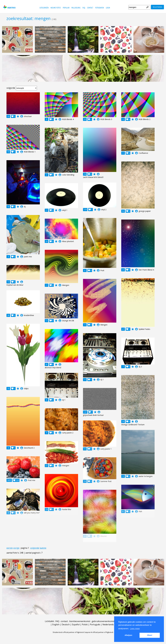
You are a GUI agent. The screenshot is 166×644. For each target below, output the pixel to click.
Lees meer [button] (135, 629)
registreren (158, 7)
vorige (16, 548)
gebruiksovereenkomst (103, 621)
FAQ (84, 8)
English (56, 624)
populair (66, 8)
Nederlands (108, 624)
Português (95, 624)
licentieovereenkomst (80, 621)
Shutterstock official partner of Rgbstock (68, 632)
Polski (85, 624)
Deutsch (66, 624)
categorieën (44, 8)
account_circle (22, 116)
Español (76, 624)
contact (90, 8)
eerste (10, 548)
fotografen (100, 8)
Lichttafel (49, 621)
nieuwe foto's (56, 8)
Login (108, 8)
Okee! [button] (150, 635)
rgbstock (9, 7)
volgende (35, 548)
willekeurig (76, 8)
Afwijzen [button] (128, 635)
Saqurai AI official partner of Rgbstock (99, 632)
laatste (43, 548)
